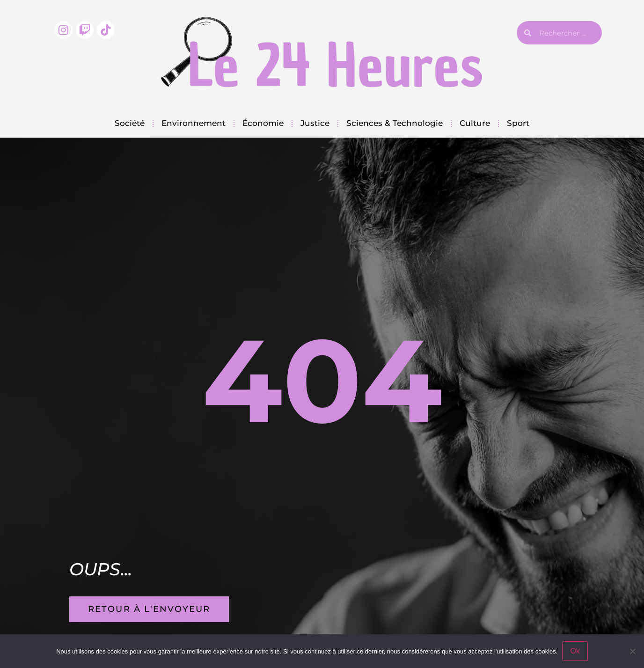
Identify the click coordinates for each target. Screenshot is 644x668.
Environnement (194, 123)
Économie (263, 123)
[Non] (632, 651)
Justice (315, 123)
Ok (575, 651)
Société (130, 123)
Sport (518, 123)
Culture (475, 123)
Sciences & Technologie (395, 123)
